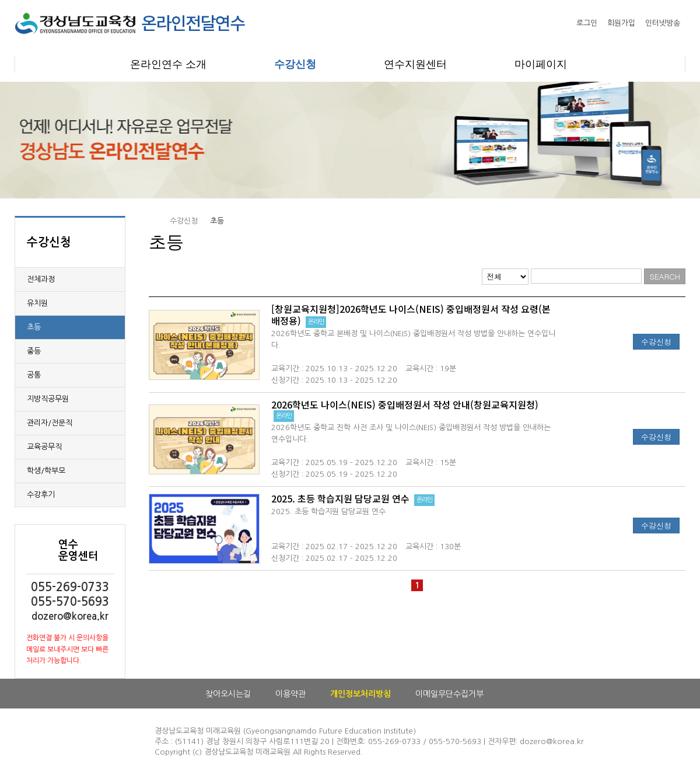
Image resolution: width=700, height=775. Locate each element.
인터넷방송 (663, 23)
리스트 (473, 276)
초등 (34, 327)
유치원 (37, 303)
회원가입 (621, 23)
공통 (34, 375)
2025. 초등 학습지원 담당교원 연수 (340, 498)
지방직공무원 (48, 399)
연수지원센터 (415, 64)
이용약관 (290, 694)
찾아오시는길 (228, 694)
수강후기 (41, 495)
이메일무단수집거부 (449, 694)
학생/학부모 (46, 471)
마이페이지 (541, 64)
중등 (34, 351)
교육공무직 (44, 447)
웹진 (459, 276)
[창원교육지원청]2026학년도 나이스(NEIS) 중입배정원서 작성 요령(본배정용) (411, 315)
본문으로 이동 (0, 0)
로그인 (587, 23)
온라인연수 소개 (168, 64)
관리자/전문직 (50, 423)
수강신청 (295, 64)
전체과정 (41, 279)
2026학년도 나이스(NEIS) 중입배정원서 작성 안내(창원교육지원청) (405, 404)
